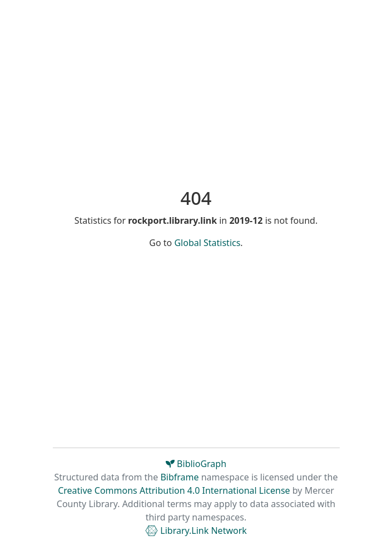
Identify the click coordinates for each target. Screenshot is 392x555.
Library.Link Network (196, 531)
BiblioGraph (196, 464)
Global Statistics (207, 243)
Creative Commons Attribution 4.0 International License (174, 490)
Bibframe (179, 477)
